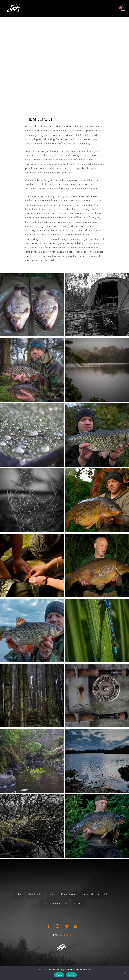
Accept (59, 975)
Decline (71, 975)
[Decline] (125, 973)
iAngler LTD (65, 935)
